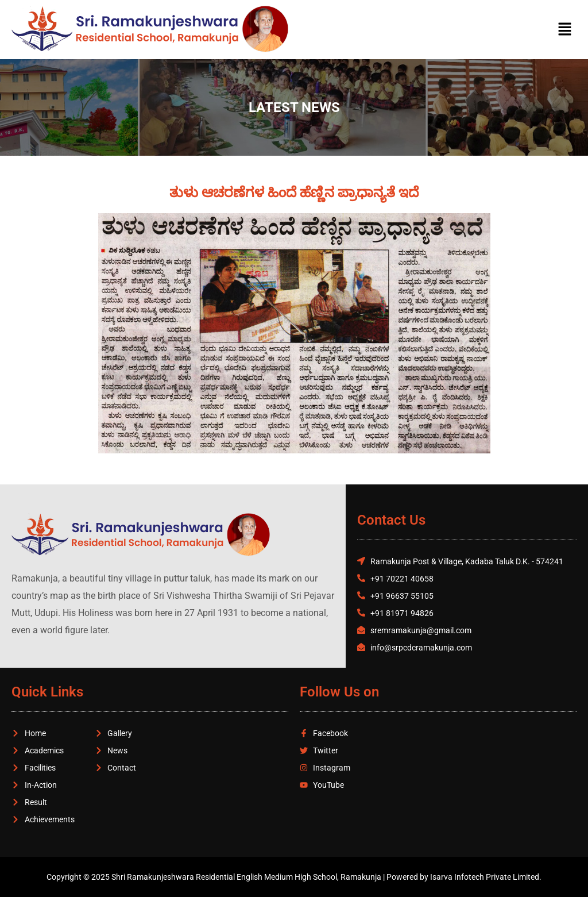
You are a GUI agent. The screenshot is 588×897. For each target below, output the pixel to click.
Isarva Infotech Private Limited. (486, 877)
